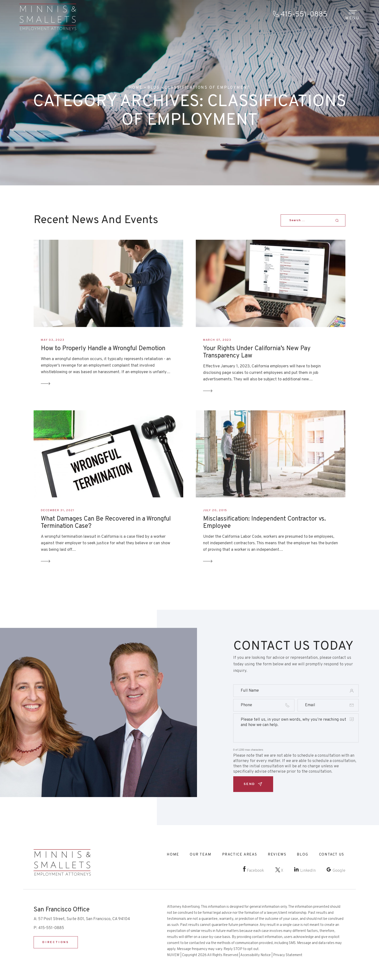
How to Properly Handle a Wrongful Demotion (103, 349)
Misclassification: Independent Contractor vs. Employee (264, 523)
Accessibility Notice (255, 955)
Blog (302, 855)
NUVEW (173, 955)
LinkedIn (308, 871)
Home (173, 855)
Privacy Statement (288, 955)
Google (339, 871)
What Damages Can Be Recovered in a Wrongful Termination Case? (106, 523)
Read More (46, 384)
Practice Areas (240, 855)
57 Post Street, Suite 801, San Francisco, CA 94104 (84, 919)
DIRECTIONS (56, 942)
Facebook (255, 871)
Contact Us (332, 855)
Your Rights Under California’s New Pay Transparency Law (257, 352)
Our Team (200, 855)
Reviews (277, 855)
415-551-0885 (304, 15)
